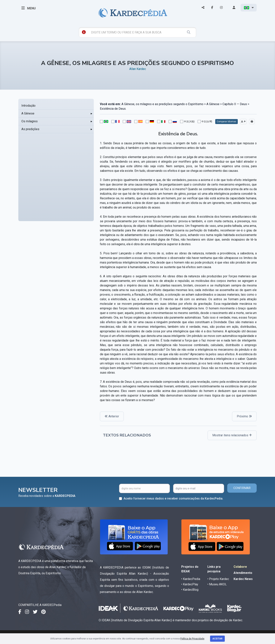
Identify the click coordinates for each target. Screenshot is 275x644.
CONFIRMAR (242, 488)
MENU (29, 8)
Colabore (240, 567)
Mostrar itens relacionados (232, 435)
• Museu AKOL (217, 584)
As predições (30, 129)
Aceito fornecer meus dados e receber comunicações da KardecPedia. (173, 498)
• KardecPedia (191, 579)
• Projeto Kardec (218, 579)
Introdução (28, 106)
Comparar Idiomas (226, 122)
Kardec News (243, 579)
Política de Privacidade (192, 639)
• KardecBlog (190, 590)
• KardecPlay (190, 584)
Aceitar (217, 639)
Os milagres (30, 121)
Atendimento (243, 573)
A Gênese (28, 113)
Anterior (112, 416)
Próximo (244, 416)
